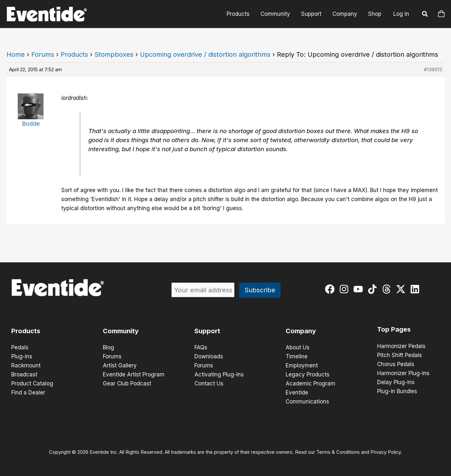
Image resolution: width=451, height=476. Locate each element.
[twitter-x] (402, 289)
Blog (108, 347)
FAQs (201, 347)
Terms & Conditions (338, 452)
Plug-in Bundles (397, 391)
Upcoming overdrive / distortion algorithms (205, 54)
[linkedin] (416, 289)
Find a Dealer (28, 393)
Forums (43, 54)
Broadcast (24, 374)
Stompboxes (114, 54)
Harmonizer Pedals (401, 346)
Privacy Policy (386, 452)
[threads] (388, 289)
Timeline (297, 356)
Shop (375, 14)
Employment (302, 365)
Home (16, 54)
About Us (298, 347)
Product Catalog (32, 384)
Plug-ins (22, 356)
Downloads (209, 356)
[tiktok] (374, 289)
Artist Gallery (120, 365)
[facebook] (331, 289)
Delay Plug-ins (396, 382)
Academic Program (310, 384)
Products (238, 14)
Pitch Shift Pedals (400, 355)
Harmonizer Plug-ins (403, 373)
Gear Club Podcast (127, 384)
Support (311, 14)
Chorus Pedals (396, 364)
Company (345, 14)
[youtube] (360, 289)
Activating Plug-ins (219, 374)
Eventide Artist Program (134, 374)
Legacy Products (308, 374)
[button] (425, 15)
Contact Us (209, 384)
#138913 (433, 69)
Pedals (20, 347)
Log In (401, 14)
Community (275, 14)
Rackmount (26, 365)
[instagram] (345, 289)
